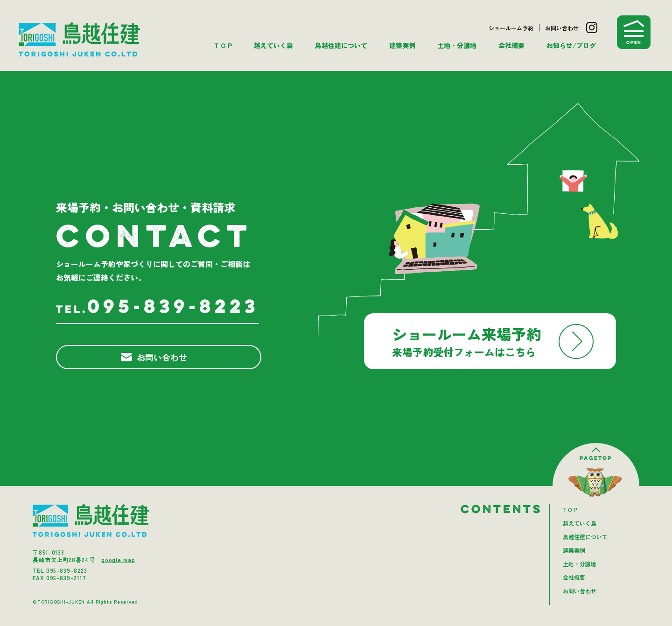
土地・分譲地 (457, 45)
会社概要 (511, 45)
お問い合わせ (562, 28)
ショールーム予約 (511, 28)
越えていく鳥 (273, 45)
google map (118, 559)
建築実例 (402, 45)
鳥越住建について (341, 45)
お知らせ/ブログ (571, 45)
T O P (223, 45)
